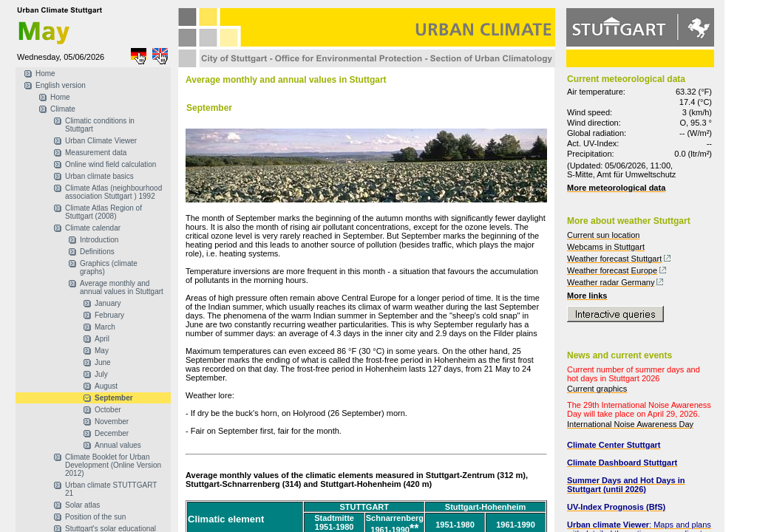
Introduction (99, 240)
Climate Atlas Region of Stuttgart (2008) (103, 212)
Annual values (118, 445)
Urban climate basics (99, 176)
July (101, 374)
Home (45, 74)
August (106, 386)
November (112, 422)
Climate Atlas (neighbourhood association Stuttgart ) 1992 (113, 192)
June (103, 362)
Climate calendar (93, 228)
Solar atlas (82, 505)
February (109, 315)
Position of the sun (95, 517)
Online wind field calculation (111, 164)
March (105, 327)
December (112, 433)
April (102, 339)
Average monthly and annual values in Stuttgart (122, 287)
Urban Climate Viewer (101, 141)
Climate (63, 109)
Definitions (97, 252)
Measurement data (96, 153)
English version (61, 85)
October (108, 410)
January (108, 303)
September (114, 398)
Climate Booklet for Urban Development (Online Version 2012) (113, 465)
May (102, 351)
